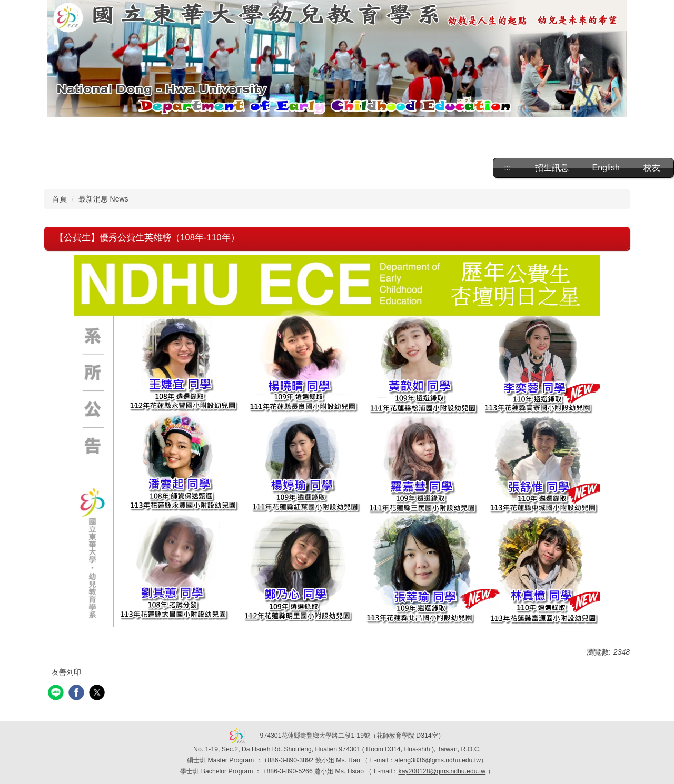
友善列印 (66, 672)
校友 (652, 168)
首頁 (60, 199)
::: (507, 168)
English (606, 168)
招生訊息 (552, 168)
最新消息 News (103, 199)
